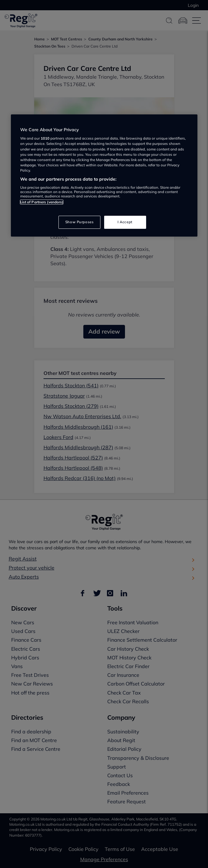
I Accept (125, 222)
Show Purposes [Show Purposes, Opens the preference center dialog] (79, 222)
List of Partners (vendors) (42, 202)
